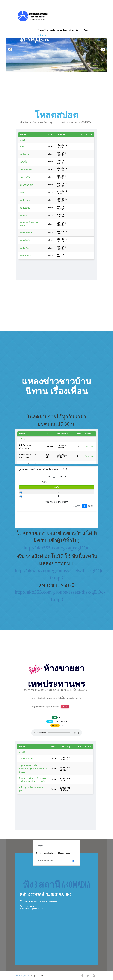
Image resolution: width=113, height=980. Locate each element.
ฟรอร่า (78, 30)
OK (73, 861)
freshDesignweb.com (23, 976)
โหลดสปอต (43, 30)
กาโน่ (53, 30)
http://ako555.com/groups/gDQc (56, 548)
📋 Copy (65, 707)
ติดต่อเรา (88, 30)
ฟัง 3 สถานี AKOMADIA (57, 885)
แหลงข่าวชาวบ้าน (65, 30)
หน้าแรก (42, 35)
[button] (8, 41)
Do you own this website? (45, 861)
